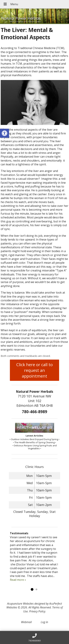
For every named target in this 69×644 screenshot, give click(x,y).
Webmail (26, 622)
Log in (44, 622)
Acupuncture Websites (20, 604)
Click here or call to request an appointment (34, 370)
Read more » (18, 580)
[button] (5, 133)
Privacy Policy (37, 611)
